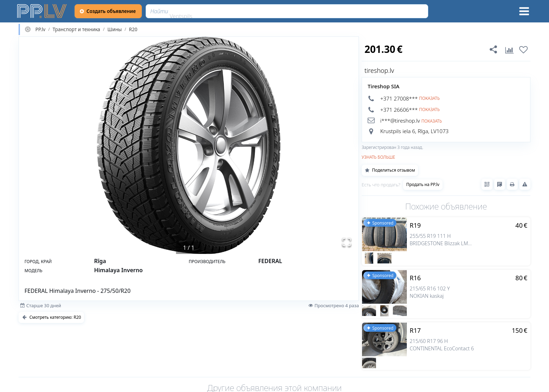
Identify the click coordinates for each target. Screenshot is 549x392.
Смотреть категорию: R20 (51, 317)
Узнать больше (378, 157)
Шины (115, 29)
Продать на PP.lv (423, 184)
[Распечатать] (512, 184)
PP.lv (40, 29)
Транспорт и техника (76, 29)
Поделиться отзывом (390, 170)
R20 (133, 29)
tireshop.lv (379, 70)
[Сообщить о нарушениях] (525, 184)
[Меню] (524, 11)
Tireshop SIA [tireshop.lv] (384, 86)
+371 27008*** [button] (399, 98)
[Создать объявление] (108, 11)
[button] (189, 145)
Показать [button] (429, 98)
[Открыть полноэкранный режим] (347, 242)
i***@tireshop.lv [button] (400, 121)
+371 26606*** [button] (399, 110)
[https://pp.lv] (42, 11)
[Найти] (287, 11)
